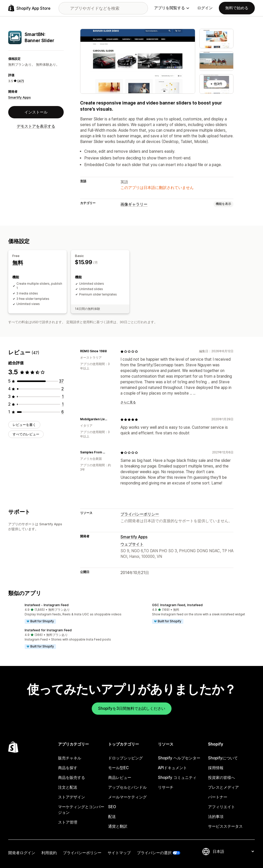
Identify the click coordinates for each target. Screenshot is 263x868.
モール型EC (118, 768)
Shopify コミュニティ (177, 778)
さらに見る (128, 402)
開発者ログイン (22, 853)
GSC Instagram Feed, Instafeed (177, 605)
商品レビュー (120, 778)
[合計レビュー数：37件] (61, 381)
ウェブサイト (132, 544)
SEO (112, 807)
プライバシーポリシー (140, 514)
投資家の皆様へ (222, 778)
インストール (36, 112)
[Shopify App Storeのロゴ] (29, 8)
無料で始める (237, 8)
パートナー (218, 797)
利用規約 (49, 853)
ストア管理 (68, 822)
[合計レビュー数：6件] (63, 412)
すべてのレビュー (26, 434)
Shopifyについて (223, 758)
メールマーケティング (127, 797)
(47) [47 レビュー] (21, 81)
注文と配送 (68, 787)
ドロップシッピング (125, 758)
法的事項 (216, 817)
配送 (112, 817)
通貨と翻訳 (118, 826)
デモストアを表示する (36, 126)
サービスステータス (225, 826)
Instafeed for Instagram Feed (48, 630)
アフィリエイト (222, 807)
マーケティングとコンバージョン (81, 810)
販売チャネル (70, 758)
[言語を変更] (233, 851)
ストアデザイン (72, 797)
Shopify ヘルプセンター (179, 758)
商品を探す (68, 768)
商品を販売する (72, 778)
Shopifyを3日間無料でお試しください (132, 708)
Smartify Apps (20, 97)
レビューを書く (24, 425)
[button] (68, 614)
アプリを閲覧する (172, 8)
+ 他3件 (216, 84)
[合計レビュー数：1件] (63, 397)
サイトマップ (119, 853)
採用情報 (216, 768)
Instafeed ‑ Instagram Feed (47, 605)
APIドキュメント (172, 768)
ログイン (205, 8)
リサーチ (166, 787)
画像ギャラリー (134, 204)
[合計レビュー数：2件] (63, 389)
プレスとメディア (223, 787)
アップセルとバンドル (127, 787)
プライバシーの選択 (154, 853)
